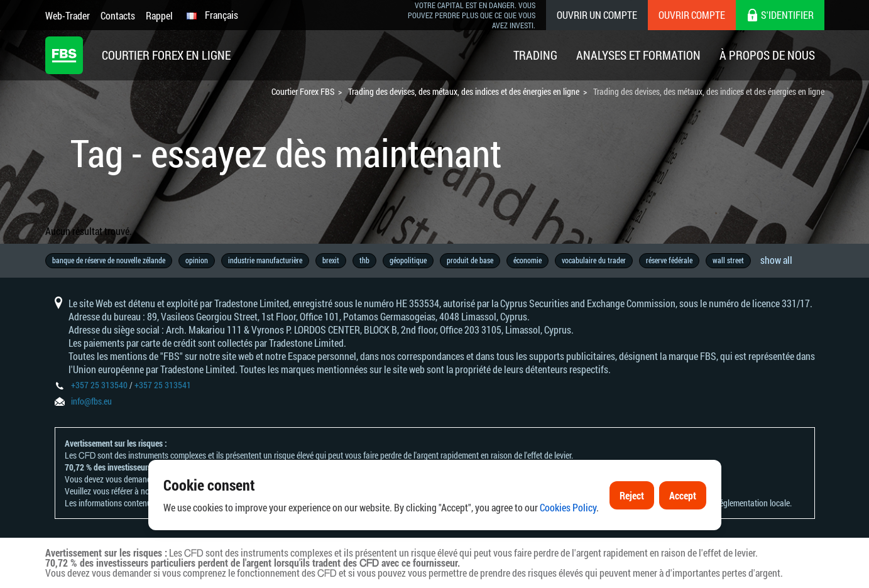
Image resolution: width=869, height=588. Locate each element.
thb (364, 260)
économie (527, 260)
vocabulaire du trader (594, 260)
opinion (197, 260)
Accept (683, 507)
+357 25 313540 (99, 385)
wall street (728, 260)
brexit (331, 260)
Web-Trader (68, 15)
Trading (535, 55)
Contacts (118, 15)
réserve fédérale (669, 260)
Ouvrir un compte (597, 15)
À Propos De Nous (767, 55)
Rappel (159, 15)
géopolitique (408, 260)
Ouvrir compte (692, 15)
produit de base (470, 260)
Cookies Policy (568, 519)
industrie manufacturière (265, 260)
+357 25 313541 (163, 385)
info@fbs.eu (91, 401)
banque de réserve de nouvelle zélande (109, 260)
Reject (632, 507)
